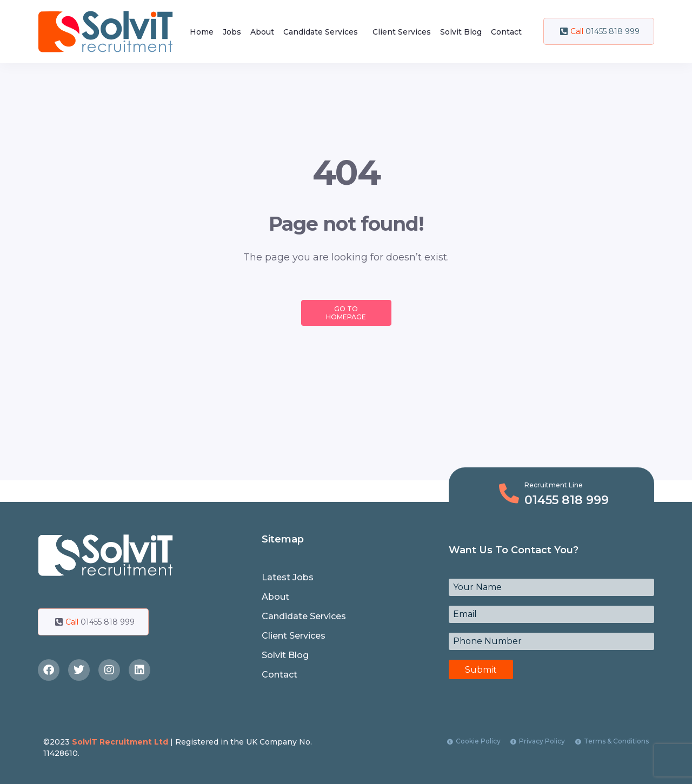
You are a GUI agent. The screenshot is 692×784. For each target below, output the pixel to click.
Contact (506, 32)
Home (202, 32)
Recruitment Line (554, 485)
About (262, 32)
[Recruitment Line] (509, 494)
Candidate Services (321, 32)
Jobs (232, 32)
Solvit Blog (461, 32)
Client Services (402, 32)
